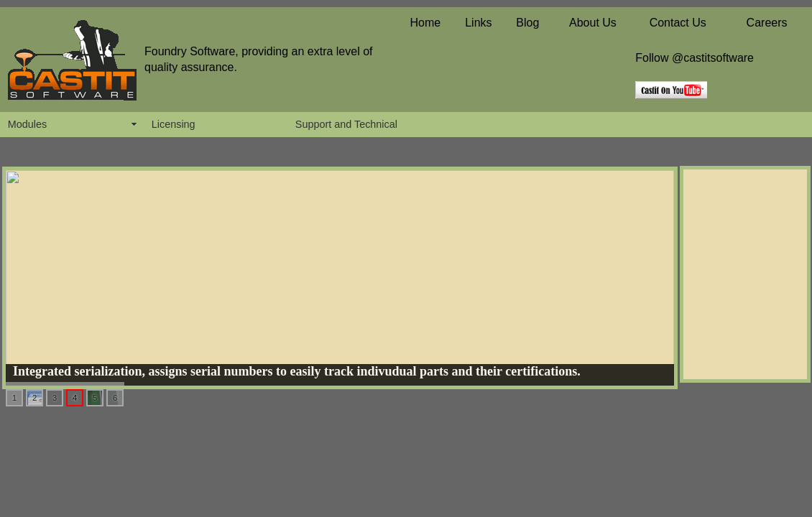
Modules (27, 124)
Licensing (174, 124)
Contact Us (678, 23)
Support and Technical (346, 124)
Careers (767, 23)
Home (425, 23)
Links (478, 23)
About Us (593, 23)
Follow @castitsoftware (695, 58)
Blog (527, 23)
